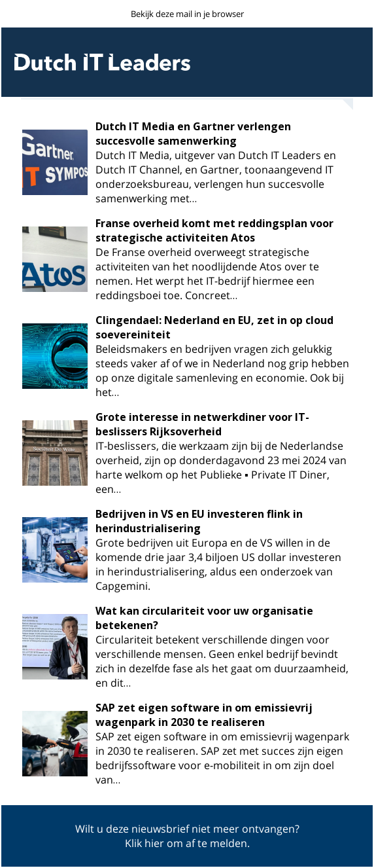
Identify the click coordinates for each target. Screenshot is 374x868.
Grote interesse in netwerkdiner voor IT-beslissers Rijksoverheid (202, 424)
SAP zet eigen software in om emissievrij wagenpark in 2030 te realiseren (204, 715)
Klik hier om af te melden (186, 843)
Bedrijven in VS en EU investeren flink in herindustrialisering (199, 521)
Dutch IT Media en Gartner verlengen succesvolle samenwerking (193, 134)
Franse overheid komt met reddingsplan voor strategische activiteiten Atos (214, 230)
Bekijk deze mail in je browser (187, 14)
